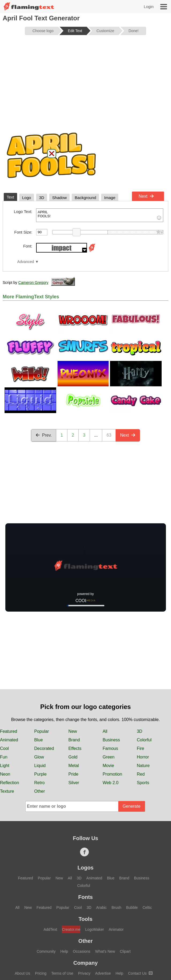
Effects (75, 748)
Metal (74, 766)
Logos (86, 868)
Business (111, 740)
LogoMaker (94, 929)
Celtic (147, 907)
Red (141, 774)
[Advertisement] (85, 81)
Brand (74, 740)
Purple (40, 774)
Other (40, 791)
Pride (73, 774)
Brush (117, 907)
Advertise (103, 973)
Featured (9, 731)
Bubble (132, 907)
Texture (7, 791)
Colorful (144, 740)
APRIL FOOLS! (100, 215)
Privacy (84, 973)
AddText (50, 929)
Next (146, 196)
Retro (39, 783)
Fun (4, 757)
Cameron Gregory (33, 283)
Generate (132, 806)
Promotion (112, 774)
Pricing (41, 973)
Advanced (26, 262)
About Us (22, 973)
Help (64, 951)
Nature (143, 766)
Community (46, 951)
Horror (143, 757)
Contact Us (140, 973)
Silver (74, 783)
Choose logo (43, 31)
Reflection (9, 783)
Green (108, 757)
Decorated (44, 748)
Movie (108, 766)
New (73, 731)
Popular (42, 731)
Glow (39, 757)
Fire (140, 748)
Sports (143, 783)
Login (149, 7)
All (105, 731)
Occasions (81, 951)
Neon (5, 774)
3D (139, 731)
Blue (39, 740)
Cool (4, 748)
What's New (105, 951)
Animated (9, 740)
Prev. (44, 435)
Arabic (101, 907)
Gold (73, 757)
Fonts (85, 897)
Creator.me (71, 929)
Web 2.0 (110, 783)
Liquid (40, 766)
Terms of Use (62, 973)
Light (5, 766)
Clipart (125, 951)
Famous (110, 748)
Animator (116, 929)
